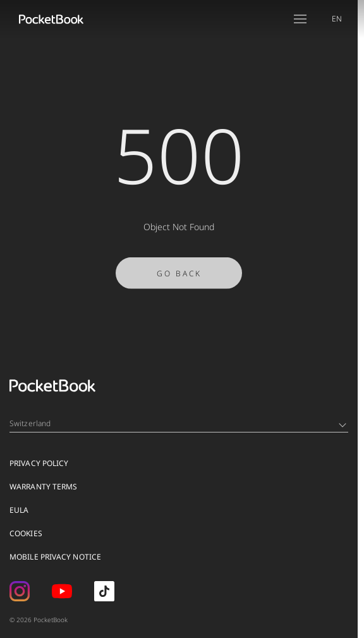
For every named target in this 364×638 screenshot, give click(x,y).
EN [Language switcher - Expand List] (337, 19)
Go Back (179, 276)
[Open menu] (300, 19)
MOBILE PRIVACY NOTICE (55, 557)
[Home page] (51, 19)
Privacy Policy (39, 463)
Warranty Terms (43, 487)
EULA (19, 510)
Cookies (26, 533)
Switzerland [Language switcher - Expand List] (178, 423)
